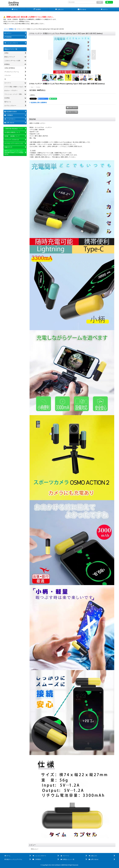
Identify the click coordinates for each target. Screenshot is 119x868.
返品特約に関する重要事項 (38, 103)
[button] (50, 55)
